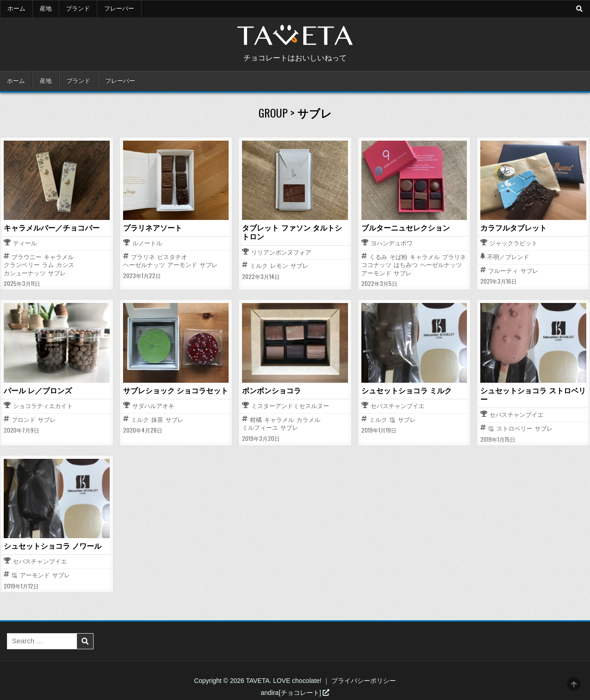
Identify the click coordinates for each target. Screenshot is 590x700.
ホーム (16, 9)
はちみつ (406, 265)
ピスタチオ (172, 257)
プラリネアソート (153, 228)
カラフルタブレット (513, 228)
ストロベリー (514, 429)
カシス (65, 265)
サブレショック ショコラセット (176, 391)
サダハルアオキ (153, 406)
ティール (25, 244)
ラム (48, 265)
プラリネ (143, 257)
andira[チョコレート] (295, 693)
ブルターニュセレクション (406, 228)
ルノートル (147, 244)
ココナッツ (376, 265)
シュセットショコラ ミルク (407, 391)
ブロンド (24, 420)
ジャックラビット (513, 244)
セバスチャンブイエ (398, 406)
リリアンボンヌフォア (281, 253)
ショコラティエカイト (43, 406)
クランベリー (22, 265)
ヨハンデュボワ (392, 244)
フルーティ (503, 271)
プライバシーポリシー (364, 681)
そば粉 (398, 257)
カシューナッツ (25, 273)
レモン (279, 266)
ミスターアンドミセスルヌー (290, 406)
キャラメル (59, 257)
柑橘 (256, 420)
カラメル (308, 420)
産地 (46, 9)
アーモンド (182, 265)
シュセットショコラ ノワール (53, 546)
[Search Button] (579, 9)
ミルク (259, 266)
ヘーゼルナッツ (144, 265)
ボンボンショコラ (271, 391)
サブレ (57, 273)
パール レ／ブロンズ (38, 391)
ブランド (78, 9)
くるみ (378, 257)
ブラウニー (27, 257)
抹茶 (157, 420)
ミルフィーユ (260, 428)
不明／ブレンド (508, 258)
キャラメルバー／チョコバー (52, 228)
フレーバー (119, 9)
